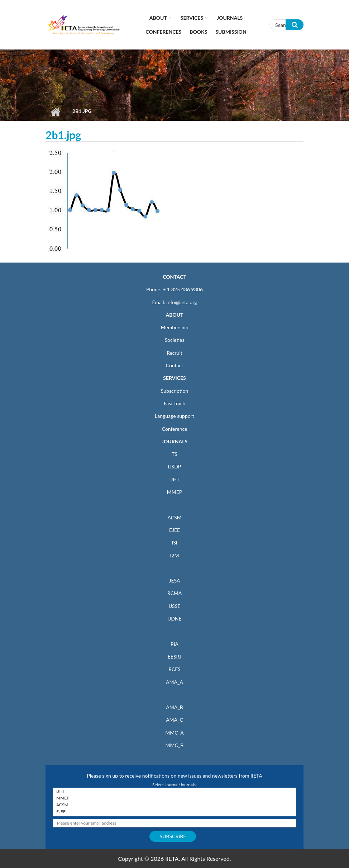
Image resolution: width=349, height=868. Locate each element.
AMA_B (174, 707)
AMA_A (174, 682)
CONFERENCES (163, 32)
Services (192, 18)
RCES (174, 669)
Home (55, 112)
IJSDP (174, 466)
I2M (174, 555)
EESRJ (174, 657)
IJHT (175, 479)
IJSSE (174, 606)
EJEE (174, 530)
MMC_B (175, 745)
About (158, 18)
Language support (174, 416)
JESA (175, 581)
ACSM (174, 517)
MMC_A (174, 733)
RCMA (175, 593)
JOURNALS (174, 441)
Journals (230, 18)
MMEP (175, 492)
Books (198, 32)
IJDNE (174, 619)
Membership (174, 327)
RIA (174, 644)
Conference (175, 429)
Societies (175, 340)
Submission (231, 32)
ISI (174, 542)
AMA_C (174, 720)
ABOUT (174, 315)
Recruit (174, 353)
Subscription (174, 391)
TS (174, 454)
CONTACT (174, 277)
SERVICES (174, 378)
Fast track (174, 403)
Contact (175, 365)
